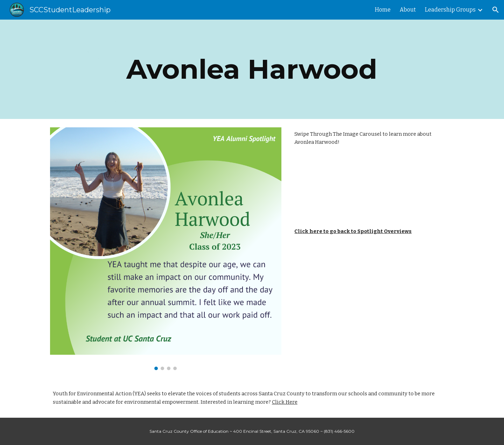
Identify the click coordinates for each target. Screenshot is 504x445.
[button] (496, 10)
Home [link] (383, 10)
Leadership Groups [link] (450, 10)
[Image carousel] (166, 249)
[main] (252, 69)
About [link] (408, 10)
